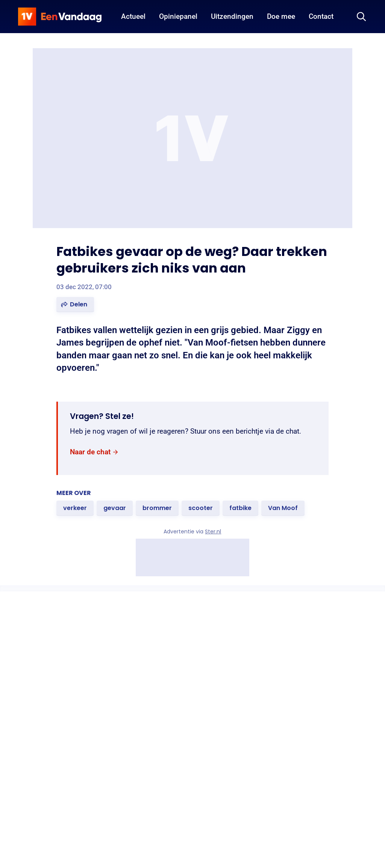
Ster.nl (213, 531)
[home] (60, 17)
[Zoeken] (361, 17)
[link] (94, 452)
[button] (75, 305)
